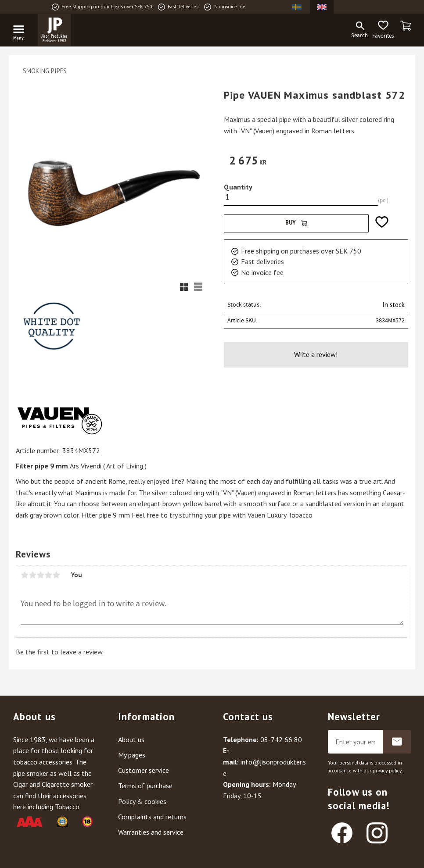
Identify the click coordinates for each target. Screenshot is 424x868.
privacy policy (387, 771)
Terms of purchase (145, 786)
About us (131, 739)
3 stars (40, 575)
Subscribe (397, 742)
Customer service (144, 770)
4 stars (48, 575)
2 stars (32, 575)
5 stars (56, 575)
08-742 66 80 (281, 739)
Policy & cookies (142, 801)
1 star (25, 575)
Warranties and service (151, 832)
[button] (22, 31)
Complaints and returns (152, 817)
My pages (132, 755)
